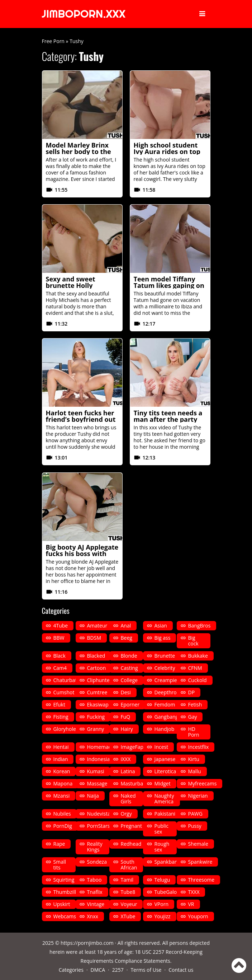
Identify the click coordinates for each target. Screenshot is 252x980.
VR (191, 904)
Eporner (130, 704)
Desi (126, 692)
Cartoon (97, 668)
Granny (96, 729)
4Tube (61, 626)
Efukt (59, 704)
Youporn (198, 916)
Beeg (127, 638)
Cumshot (64, 692)
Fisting (61, 717)
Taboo (94, 880)
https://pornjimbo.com (87, 943)
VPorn (162, 904)
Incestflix (199, 747)
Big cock (193, 641)
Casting (129, 668)
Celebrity (165, 668)
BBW (59, 638)
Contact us (181, 970)
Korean (62, 771)
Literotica (165, 771)
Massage (97, 783)
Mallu (195, 771)
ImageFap (132, 747)
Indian (61, 759)
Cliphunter (99, 680)
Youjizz (163, 916)
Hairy (127, 729)
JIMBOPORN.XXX (84, 14)
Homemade (101, 747)
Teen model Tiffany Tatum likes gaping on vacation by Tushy (169, 285)
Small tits (60, 865)
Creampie (166, 680)
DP (192, 692)
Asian (161, 626)
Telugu (162, 880)
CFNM (195, 668)
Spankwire (200, 862)
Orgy (126, 814)
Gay (193, 717)
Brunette (165, 656)
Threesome (201, 880)
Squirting (64, 880)
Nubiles (62, 814)
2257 (118, 970)
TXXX (194, 892)
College (129, 680)
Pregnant (132, 826)
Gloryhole (65, 729)
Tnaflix (95, 892)
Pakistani (165, 814)
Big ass (163, 638)
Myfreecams (203, 783)
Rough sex (162, 847)
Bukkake (198, 656)
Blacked (96, 656)
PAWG (195, 814)
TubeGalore (168, 892)
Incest (161, 747)
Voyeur (129, 904)
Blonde (129, 656)
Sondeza (97, 862)
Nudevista (99, 814)
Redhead (131, 844)
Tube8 (128, 892)
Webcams (65, 916)
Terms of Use (146, 970)
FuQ (126, 717)
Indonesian (100, 759)
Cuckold (198, 680)
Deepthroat (168, 692)
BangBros (199, 626)
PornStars (99, 826)
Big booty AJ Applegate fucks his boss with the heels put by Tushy (82, 554)
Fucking (96, 717)
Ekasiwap (98, 704)
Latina (128, 771)
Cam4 (60, 668)
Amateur (97, 626)
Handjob (165, 729)
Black (60, 656)
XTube (128, 916)
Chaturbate (67, 680)
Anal (126, 626)
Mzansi (62, 796)
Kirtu (194, 759)
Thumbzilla (66, 892)
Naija (93, 796)
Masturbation (137, 783)
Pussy (195, 826)
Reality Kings (95, 847)
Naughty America (164, 799)
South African (129, 865)
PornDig (63, 826)
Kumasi (96, 771)
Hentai (61, 747)
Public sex (161, 829)
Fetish (195, 704)
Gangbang (167, 717)
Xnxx (93, 916)
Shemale (198, 844)
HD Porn (194, 732)
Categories (71, 970)
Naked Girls (128, 799)
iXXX (126, 759)
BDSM (94, 638)
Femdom (165, 704)
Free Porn (53, 41)
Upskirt (62, 904)
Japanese (165, 759)
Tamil (127, 880)
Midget (163, 783)
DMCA (98, 970)
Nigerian (198, 796)
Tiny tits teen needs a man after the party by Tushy (168, 419)
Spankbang (168, 862)
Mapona (63, 783)
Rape (59, 844)
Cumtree (97, 692)
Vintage (96, 904)
